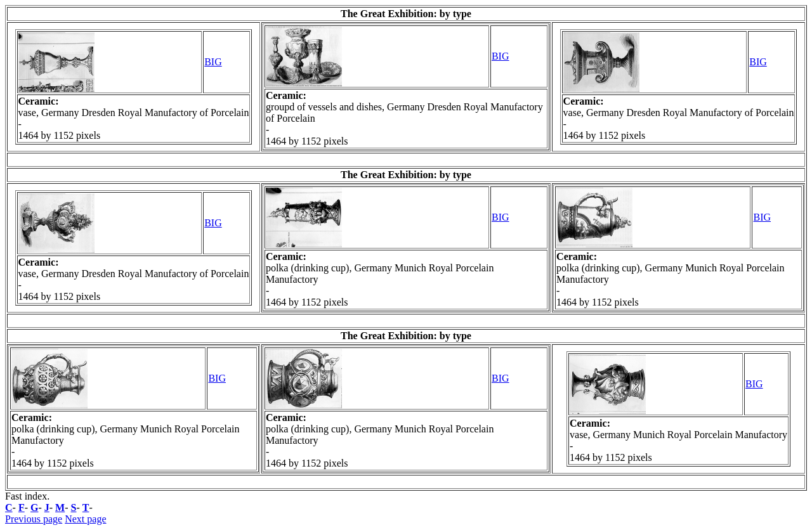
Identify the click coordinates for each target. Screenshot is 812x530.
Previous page (34, 519)
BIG (213, 62)
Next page (85, 519)
